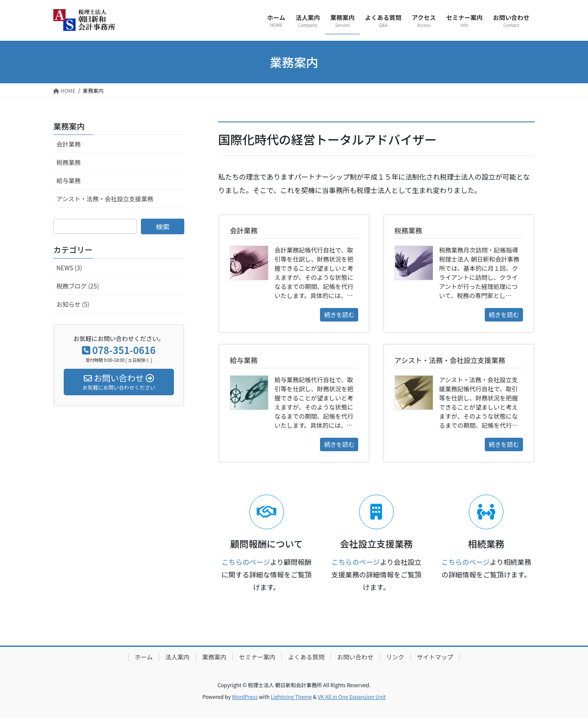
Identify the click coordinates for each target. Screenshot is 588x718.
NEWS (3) (69, 268)
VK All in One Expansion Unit (352, 697)
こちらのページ (246, 562)
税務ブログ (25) (78, 286)
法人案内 (177, 657)
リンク (395, 657)
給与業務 (69, 180)
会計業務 (69, 144)
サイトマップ (435, 657)
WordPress (245, 697)
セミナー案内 (257, 657)
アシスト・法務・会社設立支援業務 (105, 199)
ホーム (144, 657)
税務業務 (69, 162)
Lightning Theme (291, 697)
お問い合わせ (355, 657)
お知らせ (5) (73, 304)
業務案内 (69, 126)
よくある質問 (306, 657)
